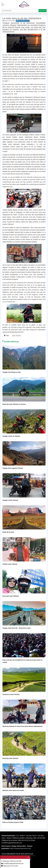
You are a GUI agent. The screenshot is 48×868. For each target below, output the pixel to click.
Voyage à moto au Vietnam (11, 436)
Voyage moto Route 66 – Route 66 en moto (17, 628)
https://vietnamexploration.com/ (21, 848)
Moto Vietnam (16, 336)
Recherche (43, 11)
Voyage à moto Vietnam (10, 500)
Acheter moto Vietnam (10, 564)
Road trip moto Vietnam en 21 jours (14, 404)
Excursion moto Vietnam (11, 596)
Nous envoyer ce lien (23, 21)
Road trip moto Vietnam (10, 758)
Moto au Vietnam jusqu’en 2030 (13, 822)
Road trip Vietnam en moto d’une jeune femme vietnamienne (22, 726)
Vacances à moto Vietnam (11, 694)
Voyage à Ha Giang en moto (12, 372)
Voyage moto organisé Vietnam (13, 468)
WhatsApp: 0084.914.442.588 (11, 861)
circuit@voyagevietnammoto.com (12, 863)
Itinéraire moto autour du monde (13, 790)
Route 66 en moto (8, 532)
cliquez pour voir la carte (10, 866)
